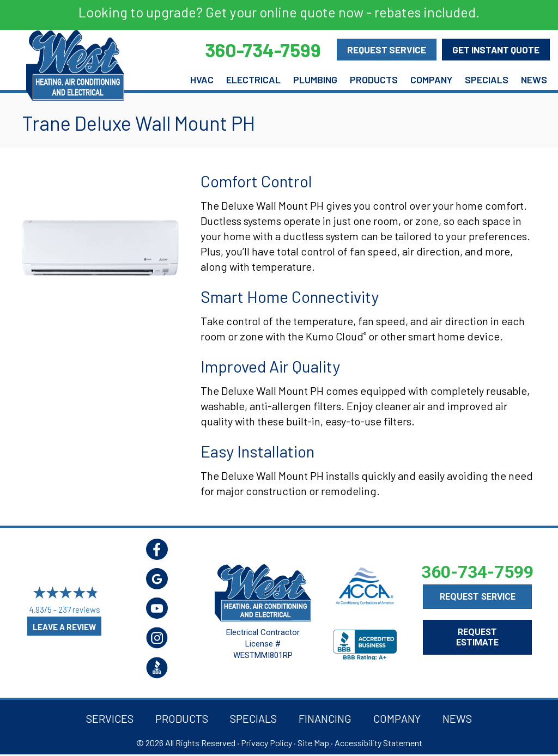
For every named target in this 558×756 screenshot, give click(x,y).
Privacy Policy (266, 743)
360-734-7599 (477, 572)
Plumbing (315, 80)
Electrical (253, 80)
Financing (325, 718)
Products (374, 80)
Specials (487, 80)
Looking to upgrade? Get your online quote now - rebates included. (279, 12)
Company (431, 80)
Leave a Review (64, 627)
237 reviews (79, 610)
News (534, 80)
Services (110, 718)
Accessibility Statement (378, 743)
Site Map (313, 743)
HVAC (202, 80)
